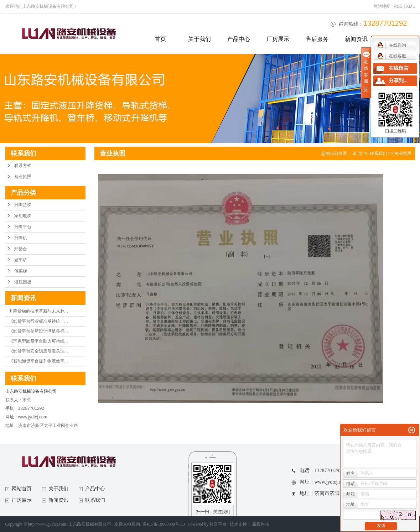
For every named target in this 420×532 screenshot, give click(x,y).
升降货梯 (23, 205)
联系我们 (378, 153)
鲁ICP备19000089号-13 (164, 524)
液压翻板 (23, 282)
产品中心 (239, 39)
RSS (398, 6)
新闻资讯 (356, 39)
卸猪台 (21, 249)
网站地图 (382, 6)
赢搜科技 (261, 524)
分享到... (398, 81)
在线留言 (399, 68)
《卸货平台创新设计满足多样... (38, 331)
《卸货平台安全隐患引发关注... (38, 351)
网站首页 (22, 489)
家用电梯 (23, 216)
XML (411, 6)
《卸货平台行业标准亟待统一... (38, 321)
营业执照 (23, 177)
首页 (160, 39)
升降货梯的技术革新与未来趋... (38, 311)
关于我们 (199, 39)
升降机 (21, 238)
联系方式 (23, 166)
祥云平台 (218, 524)
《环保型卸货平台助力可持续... (38, 341)
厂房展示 (278, 39)
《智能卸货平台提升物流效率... (38, 361)
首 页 (357, 153)
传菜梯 (21, 271)
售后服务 (317, 39)
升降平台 (23, 227)
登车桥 (21, 260)
